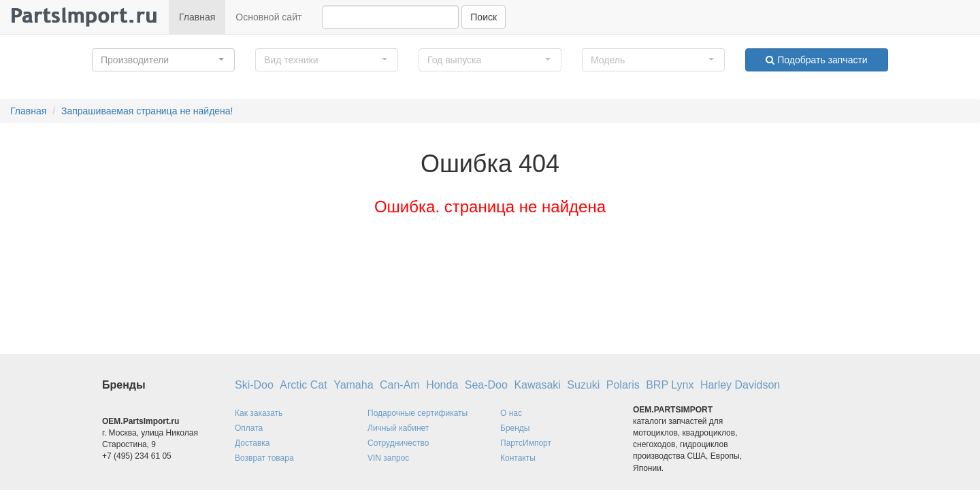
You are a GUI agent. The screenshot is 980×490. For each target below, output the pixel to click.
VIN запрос (388, 458)
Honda (442, 385)
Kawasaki (537, 385)
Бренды (515, 428)
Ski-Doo (254, 385)
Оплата (249, 428)
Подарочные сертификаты (418, 413)
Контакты (518, 458)
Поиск (484, 17)
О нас (511, 413)
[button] (163, 60)
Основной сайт (268, 17)
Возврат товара (264, 458)
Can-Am (400, 385)
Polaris (623, 385)
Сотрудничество (398, 443)
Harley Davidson (740, 385)
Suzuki (583, 385)
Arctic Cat (303, 385)
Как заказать (259, 413)
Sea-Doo (486, 385)
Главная (197, 17)
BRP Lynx (670, 385)
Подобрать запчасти (816, 60)
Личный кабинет (398, 428)
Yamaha (353, 385)
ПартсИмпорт (526, 443)
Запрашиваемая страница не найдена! (147, 111)
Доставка (252, 443)
